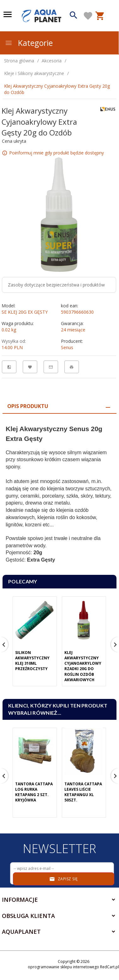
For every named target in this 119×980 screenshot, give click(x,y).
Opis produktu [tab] (28, 406)
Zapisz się (64, 879)
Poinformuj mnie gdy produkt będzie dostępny (57, 153)
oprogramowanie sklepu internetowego (63, 967)
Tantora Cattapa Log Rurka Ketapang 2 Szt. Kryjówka (34, 792)
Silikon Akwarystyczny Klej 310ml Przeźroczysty (32, 661)
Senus (67, 347)
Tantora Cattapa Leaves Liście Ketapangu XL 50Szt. (83, 792)
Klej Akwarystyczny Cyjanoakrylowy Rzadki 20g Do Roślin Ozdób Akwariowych (83, 666)
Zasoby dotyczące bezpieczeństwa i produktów (56, 285)
